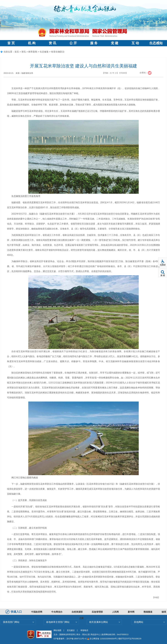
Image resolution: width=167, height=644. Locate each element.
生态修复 (44, 52)
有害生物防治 (58, 52)
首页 (17, 52)
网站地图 (57, 630)
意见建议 (71, 630)
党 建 (115, 43)
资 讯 (52, 43)
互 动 (135, 43)
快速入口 (14, 612)
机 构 (32, 43)
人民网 (115, 612)
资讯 (24, 52)
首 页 (11, 43)
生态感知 (156, 43)
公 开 (73, 43)
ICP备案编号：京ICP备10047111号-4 (70, 639)
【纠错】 (156, 597)
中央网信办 (57, 612)
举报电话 (84, 630)
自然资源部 (77, 612)
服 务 (94, 43)
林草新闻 (33, 52)
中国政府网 (37, 612)
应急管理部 (97, 612)
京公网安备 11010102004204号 (102, 639)
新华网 (131, 612)
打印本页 (123, 73)
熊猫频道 (148, 612)
